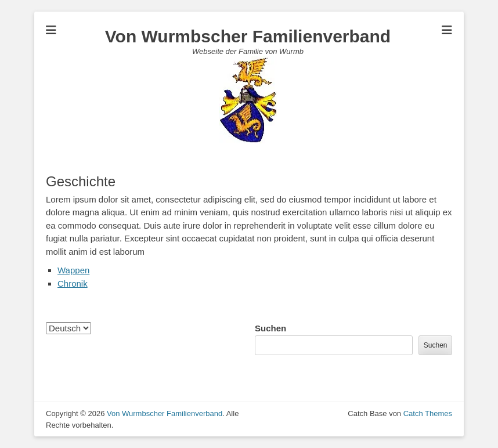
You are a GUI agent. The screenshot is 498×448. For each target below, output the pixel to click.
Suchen (270, 328)
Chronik (73, 283)
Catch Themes (428, 413)
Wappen (73, 270)
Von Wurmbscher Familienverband (248, 36)
